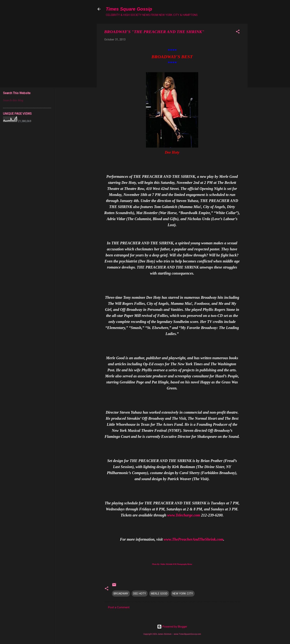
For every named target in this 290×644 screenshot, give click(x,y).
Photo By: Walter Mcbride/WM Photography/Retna (172, 564)
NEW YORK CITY (183, 594)
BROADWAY (121, 594)
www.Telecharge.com (184, 515)
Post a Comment (119, 607)
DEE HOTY (140, 594)
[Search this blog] (27, 100)
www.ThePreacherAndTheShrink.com (193, 539)
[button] (238, 32)
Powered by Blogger (172, 627)
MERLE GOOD (159, 594)
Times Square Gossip (129, 9)
